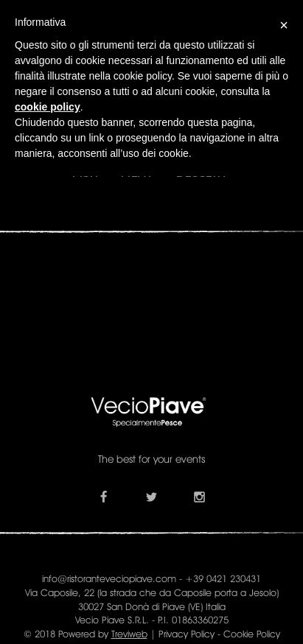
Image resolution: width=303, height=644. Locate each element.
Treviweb (129, 634)
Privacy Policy (187, 634)
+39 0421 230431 (223, 578)
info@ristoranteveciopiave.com (109, 578)
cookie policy (48, 107)
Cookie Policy (252, 634)
